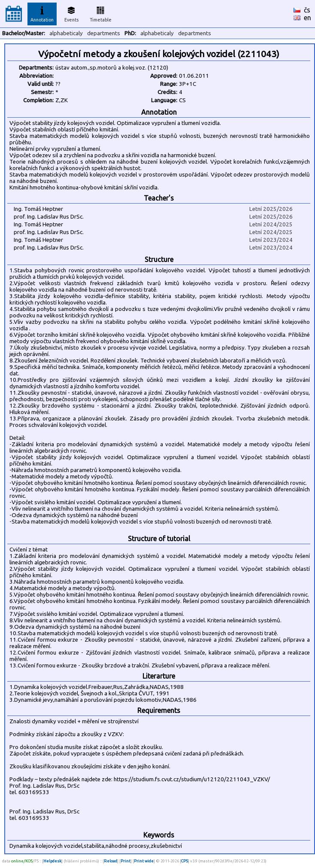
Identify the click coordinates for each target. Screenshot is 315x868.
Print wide (144, 861)
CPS (185, 861)
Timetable (101, 13)
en (307, 18)
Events (71, 13)
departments (104, 33)
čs (307, 10)
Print (126, 861)
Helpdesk (52, 861)
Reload (111, 861)
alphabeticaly (66, 33)
